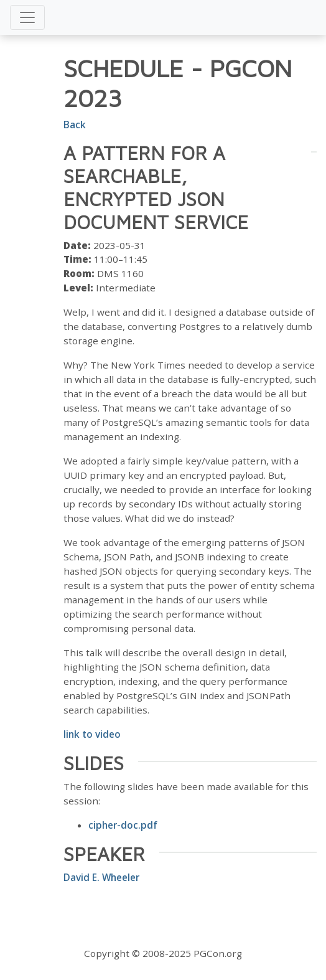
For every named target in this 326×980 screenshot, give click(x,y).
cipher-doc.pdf (123, 825)
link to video (92, 734)
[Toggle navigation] (27, 17)
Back (75, 125)
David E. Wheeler (101, 877)
